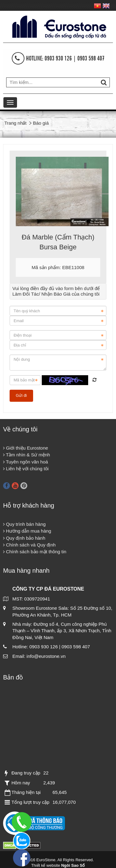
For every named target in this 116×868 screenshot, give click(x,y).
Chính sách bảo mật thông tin (35, 552)
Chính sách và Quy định (29, 545)
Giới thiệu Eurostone (26, 448)
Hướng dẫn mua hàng (27, 531)
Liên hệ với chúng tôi (26, 469)
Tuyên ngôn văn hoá (26, 462)
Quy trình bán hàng (24, 524)
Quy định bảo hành (24, 538)
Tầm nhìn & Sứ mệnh (27, 455)
